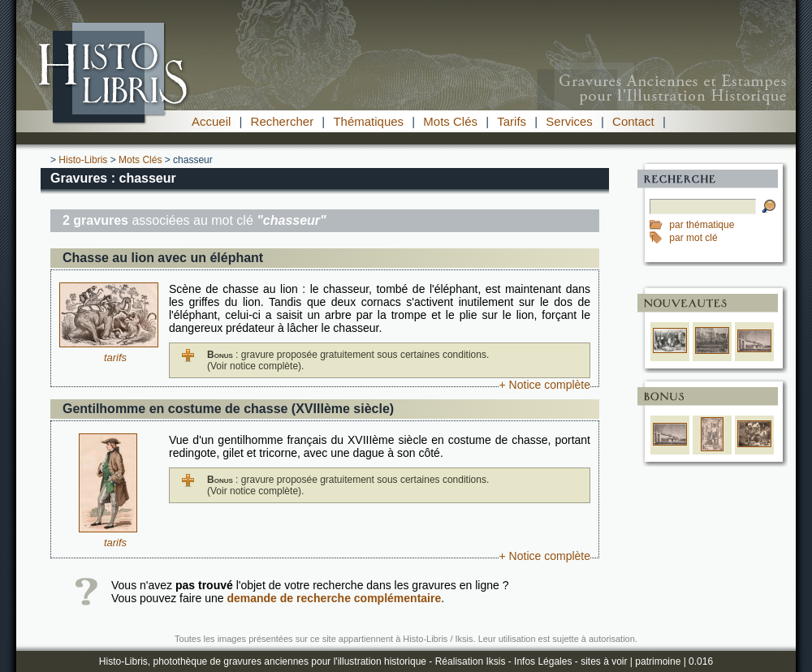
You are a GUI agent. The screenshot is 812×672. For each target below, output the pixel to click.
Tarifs (512, 121)
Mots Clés (450, 121)
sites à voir (604, 661)
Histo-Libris (83, 160)
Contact (633, 121)
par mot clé (693, 238)
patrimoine (658, 661)
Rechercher (283, 121)
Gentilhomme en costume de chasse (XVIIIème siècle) (228, 409)
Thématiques (368, 121)
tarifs (115, 358)
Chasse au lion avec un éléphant (163, 258)
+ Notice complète (545, 385)
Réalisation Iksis (471, 661)
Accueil (211, 121)
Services (569, 121)
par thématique (702, 225)
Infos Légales (543, 661)
